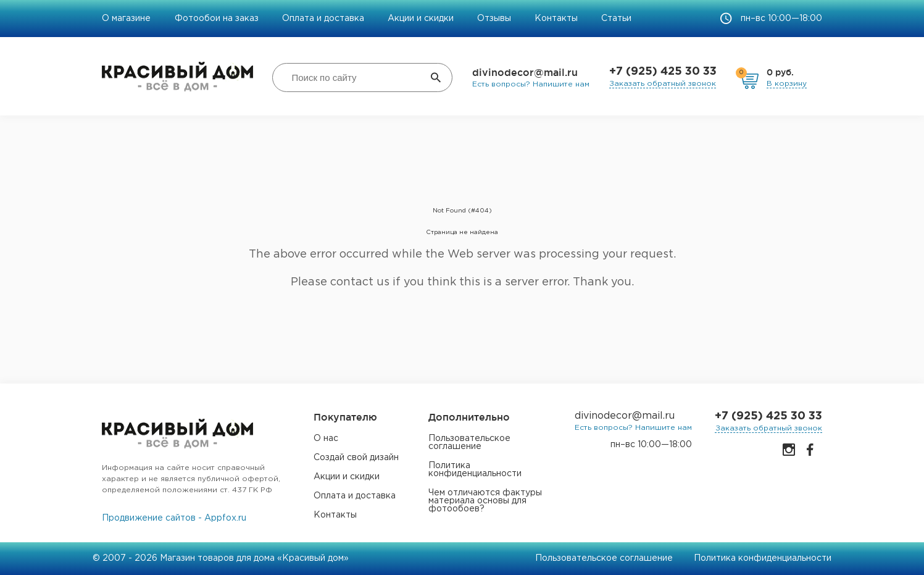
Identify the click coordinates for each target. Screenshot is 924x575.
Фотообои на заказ (217, 19)
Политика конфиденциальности (475, 470)
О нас (326, 439)
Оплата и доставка (323, 19)
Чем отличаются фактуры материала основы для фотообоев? (485, 501)
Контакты (556, 19)
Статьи (616, 19)
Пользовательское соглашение (469, 443)
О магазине (127, 19)
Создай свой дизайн (356, 458)
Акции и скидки (421, 19)
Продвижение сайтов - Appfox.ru (174, 518)
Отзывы (494, 19)
